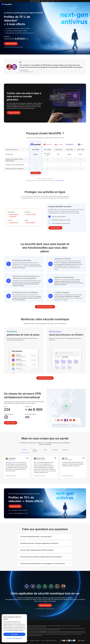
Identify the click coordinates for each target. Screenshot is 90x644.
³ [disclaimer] (24, 28)
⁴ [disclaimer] (33, 33)
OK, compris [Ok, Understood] (14, 634)
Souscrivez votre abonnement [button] (45, 307)
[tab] (25, 450)
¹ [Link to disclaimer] (17, 20)
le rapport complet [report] (60, 181)
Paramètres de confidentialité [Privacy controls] (14, 638)
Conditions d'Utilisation (35, 640)
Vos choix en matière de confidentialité (49, 640)
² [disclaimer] (14, 28)
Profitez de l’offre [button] (36, 173)
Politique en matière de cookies (16, 630)
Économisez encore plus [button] (45, 378)
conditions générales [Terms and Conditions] (18, 513)
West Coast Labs (43, 631)
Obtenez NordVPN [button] (11, 44)
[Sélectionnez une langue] (82, 640)
